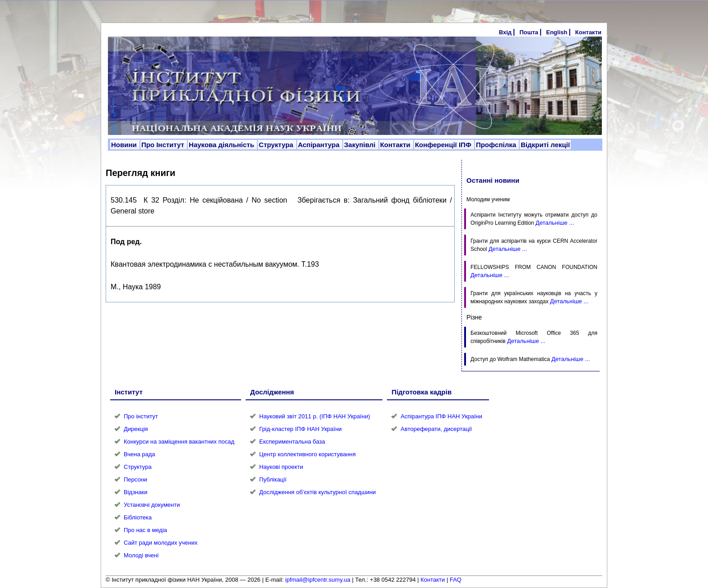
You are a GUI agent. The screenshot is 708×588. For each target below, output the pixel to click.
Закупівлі (361, 145)
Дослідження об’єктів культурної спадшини (317, 492)
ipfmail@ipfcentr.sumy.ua (318, 580)
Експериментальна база (292, 442)
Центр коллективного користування (307, 454)
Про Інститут (164, 145)
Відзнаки (135, 492)
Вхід (505, 32)
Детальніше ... (555, 223)
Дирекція (136, 429)
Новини (125, 145)
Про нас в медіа (145, 530)
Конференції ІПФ (444, 145)
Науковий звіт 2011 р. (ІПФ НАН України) (314, 416)
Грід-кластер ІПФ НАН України (300, 429)
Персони (135, 479)
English (557, 32)
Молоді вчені (141, 555)
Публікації (273, 479)
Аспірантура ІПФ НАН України (441, 416)
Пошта (529, 32)
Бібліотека (138, 517)
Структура (277, 145)
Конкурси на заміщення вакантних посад (179, 442)
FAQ (456, 580)
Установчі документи (152, 505)
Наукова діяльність (222, 145)
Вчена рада (140, 454)
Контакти (588, 32)
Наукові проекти (281, 467)
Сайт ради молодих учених (161, 543)
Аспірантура (320, 145)
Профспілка (497, 145)
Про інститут (141, 416)
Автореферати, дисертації (436, 429)
